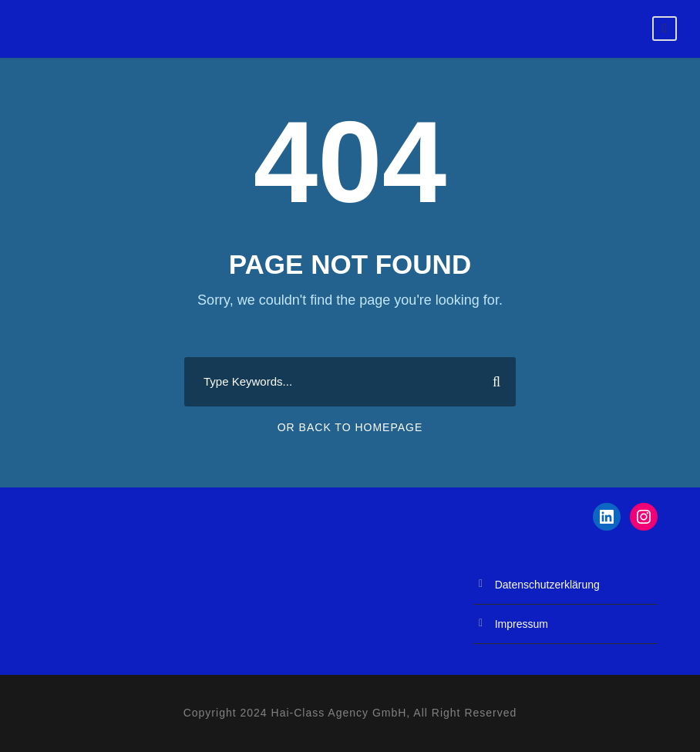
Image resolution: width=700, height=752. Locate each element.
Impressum (522, 624)
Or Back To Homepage (350, 427)
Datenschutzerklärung (547, 585)
